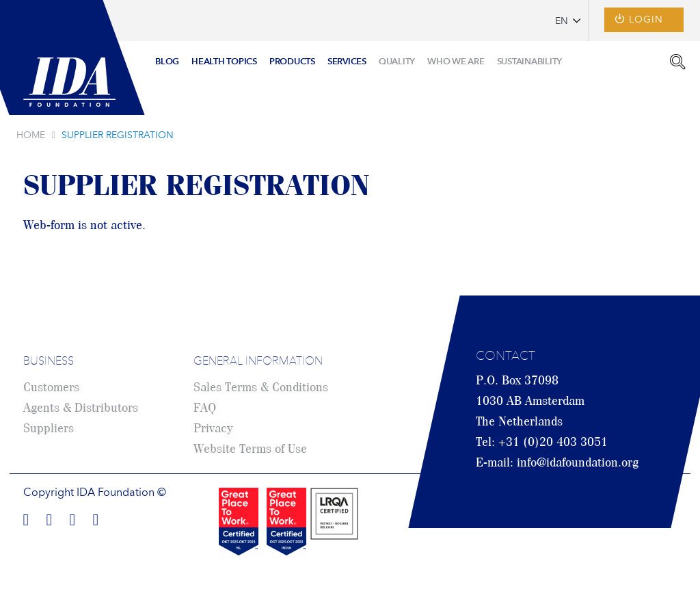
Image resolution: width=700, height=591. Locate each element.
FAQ (205, 408)
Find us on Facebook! (26, 518)
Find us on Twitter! (72, 518)
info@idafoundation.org (578, 463)
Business (49, 362)
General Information (258, 362)
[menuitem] (167, 63)
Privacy (213, 429)
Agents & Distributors (81, 408)
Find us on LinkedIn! (49, 518)
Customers (51, 388)
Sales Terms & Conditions (261, 388)
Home (31, 135)
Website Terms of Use (250, 449)
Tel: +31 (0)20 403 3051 (542, 443)
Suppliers (49, 429)
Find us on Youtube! (96, 518)
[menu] (359, 57)
